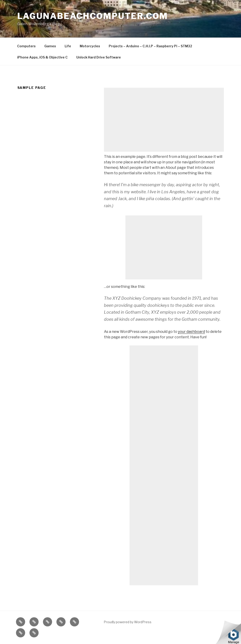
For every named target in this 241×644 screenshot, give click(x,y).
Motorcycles (90, 46)
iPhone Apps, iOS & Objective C (42, 57)
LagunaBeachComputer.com (93, 16)
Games (50, 46)
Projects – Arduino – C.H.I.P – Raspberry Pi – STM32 (150, 46)
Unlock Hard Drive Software (99, 57)
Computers (26, 46)
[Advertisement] (164, 120)
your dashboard (191, 332)
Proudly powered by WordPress (128, 622)
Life (68, 46)
